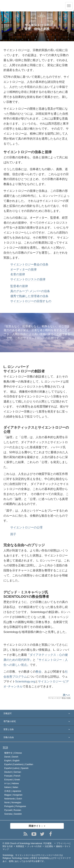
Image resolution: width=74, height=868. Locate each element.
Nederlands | (13, 799)
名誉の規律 (18, 274)
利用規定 (20, 846)
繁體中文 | (13, 753)
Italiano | (11, 787)
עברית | (12, 783)
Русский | (13, 810)
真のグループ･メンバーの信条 (30, 291)
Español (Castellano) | (19, 764)
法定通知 (49, 846)
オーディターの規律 (23, 269)
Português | (15, 806)
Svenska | (13, 814)
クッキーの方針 (34, 846)
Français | (12, 776)
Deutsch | (13, 772)
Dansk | (11, 757)
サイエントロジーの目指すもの (31, 301)
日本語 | (13, 791)
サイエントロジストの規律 (28, 279)
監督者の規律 (19, 286)
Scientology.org (25, 681)
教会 (39, 672)
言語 (5, 748)
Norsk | (13, 803)
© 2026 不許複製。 (28, 843)
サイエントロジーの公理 (26, 527)
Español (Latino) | (16, 768)
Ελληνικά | (12, 780)
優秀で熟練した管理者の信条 (29, 296)
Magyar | (13, 795)
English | (12, 761)
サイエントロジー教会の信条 (29, 264)
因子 (13, 534)
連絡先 (59, 846)
